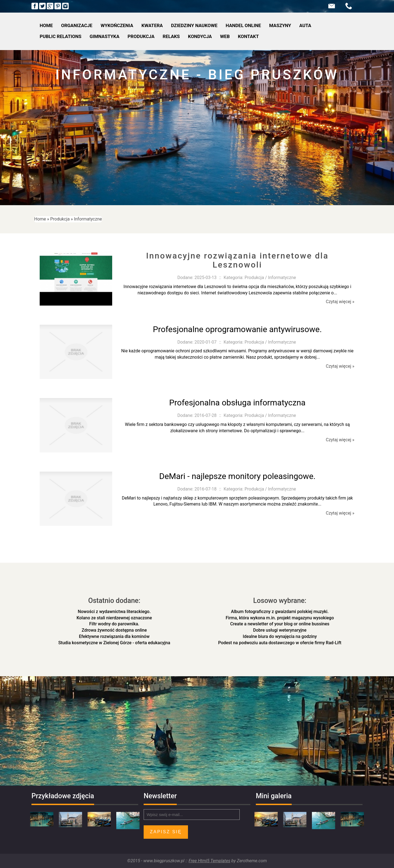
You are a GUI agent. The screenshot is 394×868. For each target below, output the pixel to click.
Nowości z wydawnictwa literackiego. (114, 612)
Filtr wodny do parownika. (114, 624)
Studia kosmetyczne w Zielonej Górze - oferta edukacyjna (114, 643)
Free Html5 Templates (209, 861)
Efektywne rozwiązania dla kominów (114, 636)
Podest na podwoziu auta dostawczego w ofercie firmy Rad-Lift (280, 643)
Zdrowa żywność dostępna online (114, 630)
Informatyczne (88, 219)
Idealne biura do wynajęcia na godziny (280, 636)
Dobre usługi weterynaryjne (280, 630)
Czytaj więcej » (340, 302)
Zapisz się (166, 832)
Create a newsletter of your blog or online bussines (280, 624)
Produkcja (60, 219)
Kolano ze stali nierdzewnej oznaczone (114, 618)
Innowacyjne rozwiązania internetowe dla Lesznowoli (237, 260)
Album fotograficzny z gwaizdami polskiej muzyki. (280, 612)
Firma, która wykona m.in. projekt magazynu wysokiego (280, 618)
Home (40, 219)
